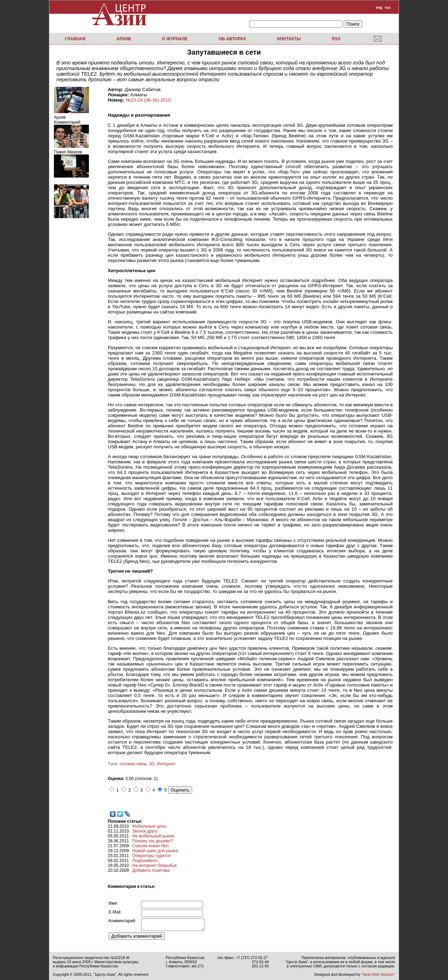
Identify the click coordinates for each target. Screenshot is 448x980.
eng (379, 7)
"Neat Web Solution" (378, 974)
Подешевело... (146, 861)
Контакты (289, 39)
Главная (75, 39)
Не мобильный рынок (153, 836)
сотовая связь (133, 764)
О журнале (175, 39)
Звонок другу (145, 831)
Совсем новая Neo (150, 846)
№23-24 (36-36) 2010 (148, 100)
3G (152, 764)
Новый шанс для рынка (155, 851)
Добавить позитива (151, 870)
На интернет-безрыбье (155, 865)
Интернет (166, 764)
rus (388, 7)
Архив (124, 39)
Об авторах (232, 39)
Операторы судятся (151, 856)
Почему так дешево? (153, 841)
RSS (336, 39)
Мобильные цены (149, 826)
